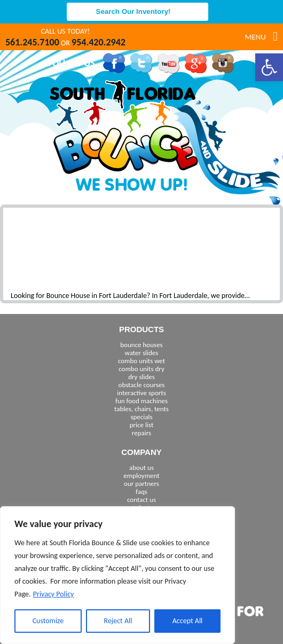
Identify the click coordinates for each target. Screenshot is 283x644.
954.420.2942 (99, 42)
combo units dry (141, 369)
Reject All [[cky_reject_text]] (118, 621)
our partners (141, 484)
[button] (269, 67)
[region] (117, 575)
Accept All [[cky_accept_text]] (188, 621)
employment (141, 476)
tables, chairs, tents (141, 409)
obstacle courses (142, 385)
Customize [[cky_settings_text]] (48, 621)
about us (141, 468)
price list (142, 425)
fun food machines (141, 401)
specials (141, 417)
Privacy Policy (54, 594)
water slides (142, 353)
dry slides (141, 377)
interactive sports (141, 393)
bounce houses (141, 345)
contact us (141, 500)
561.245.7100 (32, 42)
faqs (141, 492)
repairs (141, 433)
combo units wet (141, 361)
